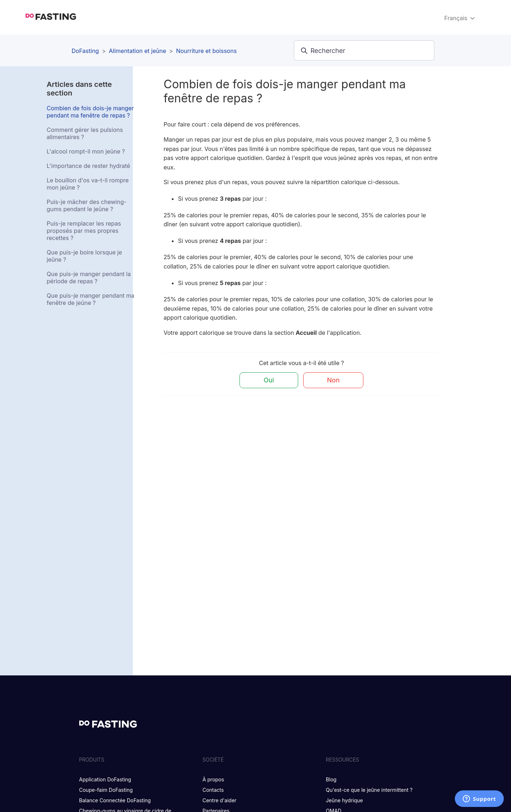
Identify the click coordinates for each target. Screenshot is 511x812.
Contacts (213, 790)
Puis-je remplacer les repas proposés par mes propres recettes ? (84, 231)
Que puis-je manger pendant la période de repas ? (89, 278)
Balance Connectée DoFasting (115, 800)
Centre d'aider (219, 800)
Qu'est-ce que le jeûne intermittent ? (369, 790)
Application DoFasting (105, 779)
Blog (331, 779)
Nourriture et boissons (206, 51)
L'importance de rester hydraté (89, 166)
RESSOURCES (342, 760)
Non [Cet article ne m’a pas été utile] (333, 380)
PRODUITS (92, 760)
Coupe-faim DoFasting (106, 790)
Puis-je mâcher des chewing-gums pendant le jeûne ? (87, 205)
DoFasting (85, 51)
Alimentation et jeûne (137, 51)
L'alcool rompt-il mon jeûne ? (86, 151)
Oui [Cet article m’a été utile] (269, 380)
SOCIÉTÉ (213, 760)
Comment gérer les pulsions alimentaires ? (85, 133)
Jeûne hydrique (344, 800)
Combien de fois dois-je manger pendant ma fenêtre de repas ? (90, 112)
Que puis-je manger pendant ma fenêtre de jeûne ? (91, 299)
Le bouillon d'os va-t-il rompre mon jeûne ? (88, 184)
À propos (213, 779)
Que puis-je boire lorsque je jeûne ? (84, 256)
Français (460, 18)
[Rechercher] (364, 50)
